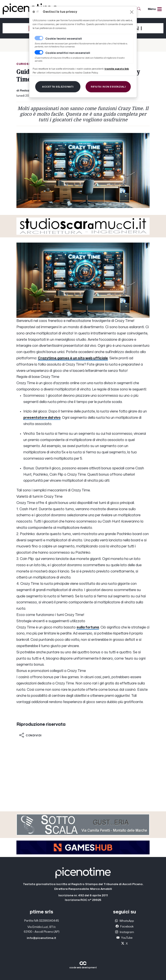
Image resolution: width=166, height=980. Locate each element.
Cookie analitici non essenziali (68, 53)
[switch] (39, 52)
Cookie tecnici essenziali (64, 39)
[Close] (132, 12)
